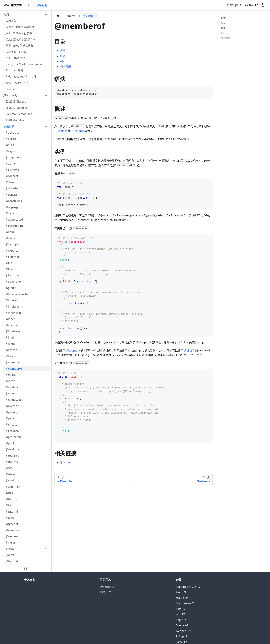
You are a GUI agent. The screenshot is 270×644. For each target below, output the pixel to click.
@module (12, 387)
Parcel (181, 642)
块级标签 (42, 5)
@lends (10, 344)
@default (11, 213)
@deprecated (14, 219)
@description (14, 226)
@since (10, 474)
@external (12, 257)
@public (11, 443)
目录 (223, 18)
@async (11, 151)
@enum (11, 232)
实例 (63, 61)
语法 (63, 51)
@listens (11, 356)
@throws (11, 499)
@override (12, 406)
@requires (12, 456)
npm (180, 609)
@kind (10, 338)
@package (12, 412)
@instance (12, 325)
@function (12, 275)
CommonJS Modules (19, 114)
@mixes (11, 375)
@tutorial (12, 511)
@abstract (12, 133)
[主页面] (58, 16)
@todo (10, 505)
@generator (13, 282)
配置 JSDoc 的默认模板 (20, 46)
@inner (10, 319)
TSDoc (105, 592)
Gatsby (182, 625)
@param (11, 418)
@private (11, 425)
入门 (30, 5)
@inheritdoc (14, 313)
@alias (10, 145)
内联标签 (9, 549)
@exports (12, 251)
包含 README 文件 (17, 83)
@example (12, 244)
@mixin (10, 381)
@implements (15, 306)
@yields (11, 543)
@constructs (14, 201)
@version (12, 536)
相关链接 (65, 66)
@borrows (12, 170)
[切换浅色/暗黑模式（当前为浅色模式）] (262, 5)
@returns (12, 462)
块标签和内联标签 (17, 52)
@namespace (14, 400)
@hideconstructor (17, 294)
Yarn (180, 614)
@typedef (12, 524)
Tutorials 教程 (14, 70)
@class (10, 182)
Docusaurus (185, 603)
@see (9, 468)
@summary (13, 487)
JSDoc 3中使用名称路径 (20, 27)
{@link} (10, 555)
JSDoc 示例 (10, 95)
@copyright (13, 207)
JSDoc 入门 (12, 21)
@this (9, 493)
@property (12, 431)
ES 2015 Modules (17, 108)
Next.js (182, 598)
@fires (10, 269)
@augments (13, 157)
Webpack (183, 631)
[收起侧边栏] (26, 569)
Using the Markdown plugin (24, 64)
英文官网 (234, 5)
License (10, 89)
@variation (13, 530)
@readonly (13, 449)
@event (10, 238)
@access (11, 139)
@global (11, 288)
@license (11, 350)
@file (9, 263)
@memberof (14, 369)
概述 (63, 56)
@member (12, 362)
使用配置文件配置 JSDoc (21, 39)
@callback (12, 176)
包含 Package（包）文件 (21, 77)
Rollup (181, 636)
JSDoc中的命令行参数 (19, 33)
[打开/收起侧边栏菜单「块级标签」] (46, 126)
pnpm (181, 620)
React (181, 592)
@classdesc (13, 188)
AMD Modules (15, 120)
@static (10, 480)
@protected (13, 437)
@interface (13, 331)
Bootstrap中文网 (188, 587)
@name (11, 393)
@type (10, 518)
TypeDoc (107, 587)
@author (11, 164)
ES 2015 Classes (16, 101)
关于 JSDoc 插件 (15, 58)
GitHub (251, 5)
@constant (12, 195)
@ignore (11, 300)
